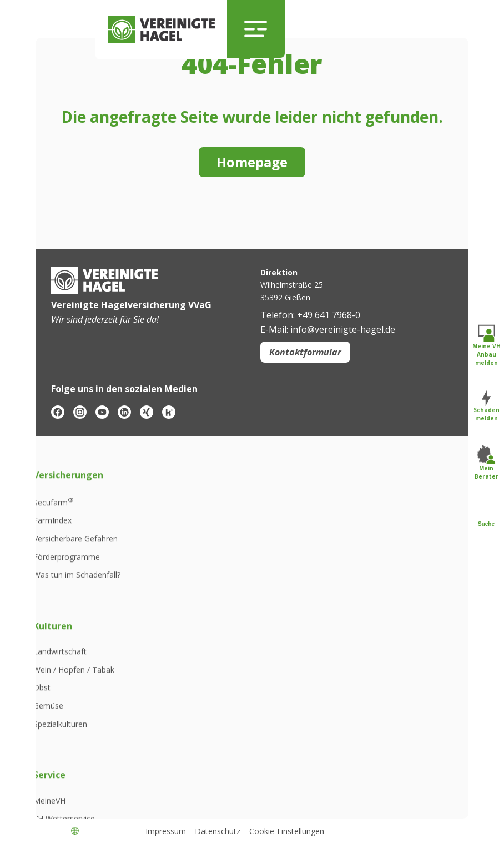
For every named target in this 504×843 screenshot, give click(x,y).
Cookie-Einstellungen (287, 831)
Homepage (252, 162)
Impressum (166, 831)
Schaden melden (487, 406)
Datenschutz (218, 831)
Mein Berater (487, 463)
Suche (486, 516)
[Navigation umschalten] (256, 29)
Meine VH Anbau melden (487, 345)
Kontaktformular (305, 352)
